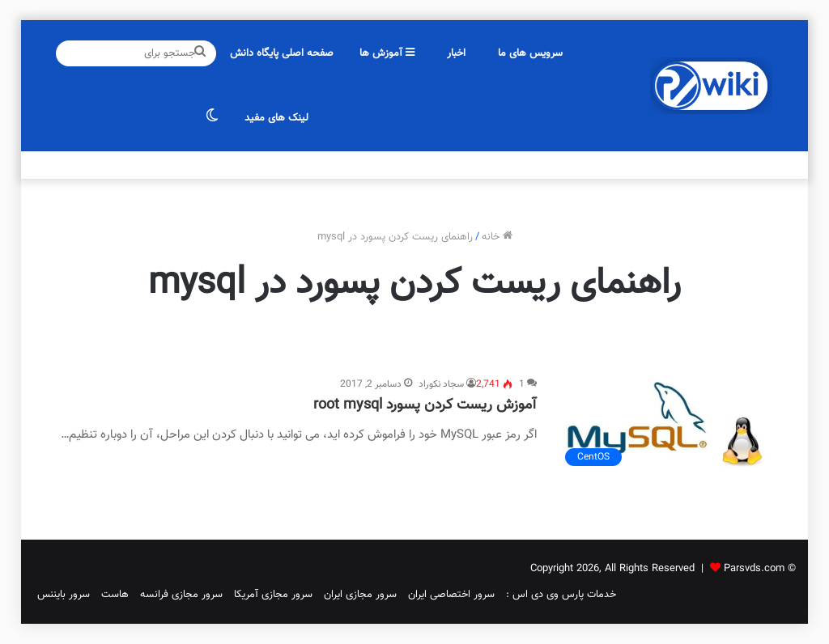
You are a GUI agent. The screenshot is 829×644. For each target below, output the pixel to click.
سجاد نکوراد (441, 384)
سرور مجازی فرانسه (181, 595)
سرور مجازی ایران (360, 595)
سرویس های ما (530, 53)
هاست (115, 595)
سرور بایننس (64, 595)
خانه (497, 237)
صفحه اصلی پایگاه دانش (282, 53)
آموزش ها (387, 53)
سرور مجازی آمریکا (273, 595)
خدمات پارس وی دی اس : (561, 595)
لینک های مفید (276, 118)
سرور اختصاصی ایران (451, 595)
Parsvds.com (754, 569)
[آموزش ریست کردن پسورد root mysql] (664, 425)
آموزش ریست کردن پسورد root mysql (425, 405)
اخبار (456, 53)
